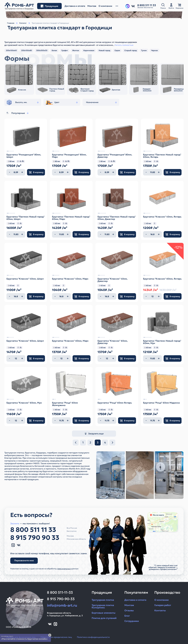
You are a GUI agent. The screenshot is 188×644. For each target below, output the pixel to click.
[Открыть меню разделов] (49, 6)
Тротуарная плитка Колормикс (103, 606)
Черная (154, 50)
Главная (8, 27)
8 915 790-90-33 (61, 599)
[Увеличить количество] (22, 172)
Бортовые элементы (104, 613)
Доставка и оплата (135, 600)
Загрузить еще (94, 434)
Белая (54, 50)
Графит (65, 50)
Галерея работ (163, 605)
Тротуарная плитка (103, 600)
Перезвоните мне (24, 560)
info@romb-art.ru (62, 605)
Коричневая (89, 50)
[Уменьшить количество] (10, 172)
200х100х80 (27, 50)
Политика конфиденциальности (93, 637)
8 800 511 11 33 (33, 530)
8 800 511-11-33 (60, 592)
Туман (144, 50)
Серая (117, 50)
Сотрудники (132, 621)
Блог (127, 616)
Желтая (76, 50)
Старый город (131, 50)
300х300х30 (42, 50)
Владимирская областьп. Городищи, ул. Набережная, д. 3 (65, 614)
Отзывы (129, 610)
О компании (161, 600)
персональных (64, 569)
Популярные (17, 113)
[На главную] (19, 6)
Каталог (21, 27)
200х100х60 (11, 50)
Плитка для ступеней (104, 618)
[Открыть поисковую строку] (163, 6)
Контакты (160, 610)
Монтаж (129, 605)
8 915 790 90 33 (35, 538)
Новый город (104, 50)
